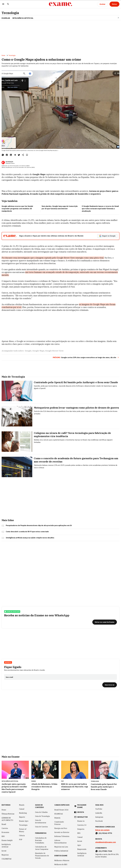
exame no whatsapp (12, 612)
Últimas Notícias (8, 814)
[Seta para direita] (116, 18)
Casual (22, 809)
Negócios (5, 855)
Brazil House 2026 (61, 810)
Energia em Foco (61, 828)
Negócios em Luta (61, 847)
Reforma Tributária (62, 836)
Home (3, 55)
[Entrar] (114, 4)
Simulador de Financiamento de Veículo (42, 856)
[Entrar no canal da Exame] (105, 622)
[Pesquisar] (8, 4)
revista (81, 812)
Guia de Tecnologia (42, 816)
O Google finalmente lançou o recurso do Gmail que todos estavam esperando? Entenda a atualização (100, 209)
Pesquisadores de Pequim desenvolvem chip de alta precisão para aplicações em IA (39, 525)
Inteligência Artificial (6, 846)
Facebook (99, 821)
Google (28, 351)
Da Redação (9, 162)
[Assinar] (102, 4)
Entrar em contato (102, 830)
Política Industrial (61, 851)
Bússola (57, 818)
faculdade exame (82, 806)
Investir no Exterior (62, 832)
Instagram (99, 817)
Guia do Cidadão (41, 812)
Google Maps (38, 351)
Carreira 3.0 (82, 825)
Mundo (22, 805)
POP (21, 840)
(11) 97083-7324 (105, 851)
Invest (4, 851)
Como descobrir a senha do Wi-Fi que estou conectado (27, 532)
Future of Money (23, 830)
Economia (5, 832)
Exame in (81, 821)
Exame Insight (7, 840)
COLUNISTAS (6, 859)
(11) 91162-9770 (105, 833)
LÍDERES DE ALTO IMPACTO (7, 819)
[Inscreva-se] (110, 685)
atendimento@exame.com (106, 842)
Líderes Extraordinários (60, 842)
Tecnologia (10, 13)
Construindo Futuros (59, 823)
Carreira (5, 828)
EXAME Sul (59, 814)
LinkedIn (99, 813)
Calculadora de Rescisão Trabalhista (41, 840)
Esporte (22, 817)
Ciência (22, 836)
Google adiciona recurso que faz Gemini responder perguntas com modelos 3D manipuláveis (17, 209)
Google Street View (54, 351)
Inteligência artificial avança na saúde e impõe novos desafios (30, 538)
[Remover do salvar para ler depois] (27, 155)
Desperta (8, 662)
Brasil (4, 824)
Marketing (23, 813)
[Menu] (3, 4)
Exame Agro (24, 821)
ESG (3, 836)
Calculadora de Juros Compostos (42, 848)
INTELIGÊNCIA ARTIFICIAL (23, 18)
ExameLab (6, 18)
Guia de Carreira (41, 827)
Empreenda (82, 849)
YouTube (99, 809)
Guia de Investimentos (41, 821)
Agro (79, 845)
